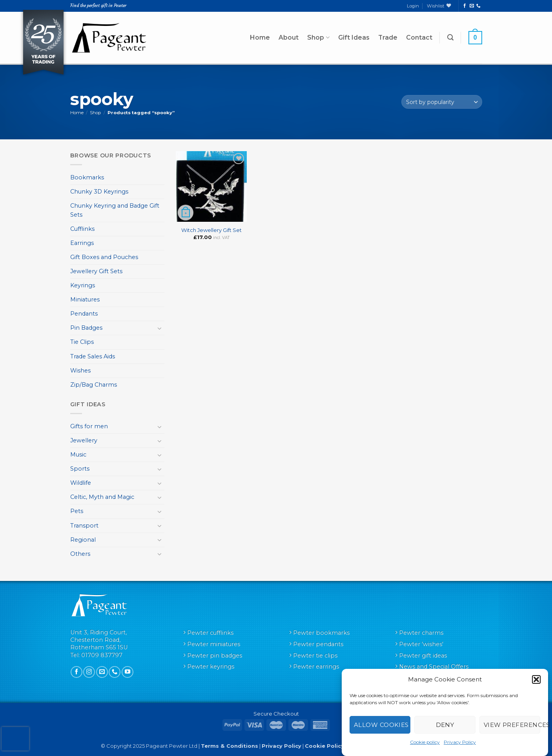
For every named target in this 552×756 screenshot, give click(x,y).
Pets (77, 511)
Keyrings (83, 285)
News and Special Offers (434, 667)
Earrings (82, 243)
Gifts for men (89, 426)
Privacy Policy (460, 742)
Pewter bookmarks (321, 633)
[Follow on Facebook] (465, 6)
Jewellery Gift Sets (96, 271)
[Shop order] (442, 102)
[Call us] (478, 6)
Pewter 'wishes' (421, 644)
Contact (419, 37)
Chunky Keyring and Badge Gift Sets (115, 210)
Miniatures (85, 299)
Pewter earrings (316, 667)
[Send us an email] (472, 6)
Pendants (84, 314)
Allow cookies (381, 725)
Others (80, 554)
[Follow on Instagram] (89, 672)
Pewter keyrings (211, 667)
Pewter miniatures (214, 644)
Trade (388, 37)
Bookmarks (87, 177)
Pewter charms (421, 633)
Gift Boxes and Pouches (104, 257)
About (289, 37)
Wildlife (81, 483)
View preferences (512, 725)
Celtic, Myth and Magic (102, 497)
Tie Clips (82, 342)
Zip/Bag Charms (94, 385)
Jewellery (84, 440)
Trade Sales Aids (93, 356)
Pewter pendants (318, 644)
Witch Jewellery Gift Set (211, 230)
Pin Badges (86, 328)
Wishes (80, 371)
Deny (445, 725)
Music (78, 455)
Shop (318, 38)
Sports (80, 469)
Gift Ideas (354, 37)
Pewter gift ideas (423, 656)
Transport (84, 526)
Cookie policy (425, 742)
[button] (536, 679)
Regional (83, 540)
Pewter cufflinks (210, 633)
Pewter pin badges (215, 656)
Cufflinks (82, 229)
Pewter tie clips (315, 656)
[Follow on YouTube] (128, 672)
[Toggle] (160, 328)
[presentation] (15, 739)
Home (260, 37)
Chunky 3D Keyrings (99, 192)
